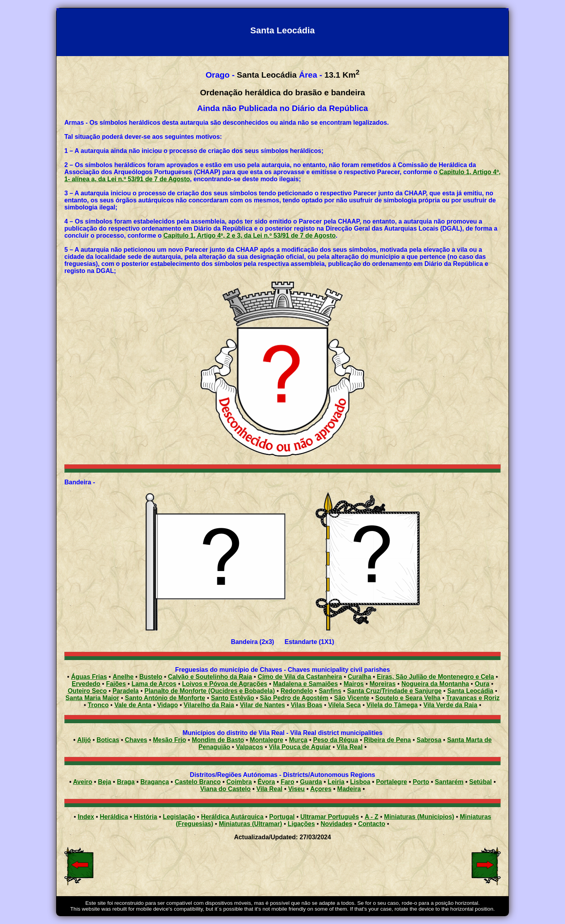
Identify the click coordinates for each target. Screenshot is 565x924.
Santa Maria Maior (92, 698)
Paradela (126, 691)
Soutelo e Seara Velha (408, 698)
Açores (321, 789)
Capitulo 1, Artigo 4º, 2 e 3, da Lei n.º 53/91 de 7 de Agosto (250, 236)
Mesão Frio (169, 740)
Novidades (336, 824)
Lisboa (360, 782)
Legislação (179, 817)
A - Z (371, 817)
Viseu (296, 789)
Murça (298, 740)
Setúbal (481, 782)
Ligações (301, 824)
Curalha (359, 677)
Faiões (116, 684)
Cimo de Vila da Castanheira (300, 677)
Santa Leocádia (470, 691)
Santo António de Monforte (165, 698)
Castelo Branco (198, 782)
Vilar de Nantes (262, 705)
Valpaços (249, 747)
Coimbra (239, 782)
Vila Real (350, 747)
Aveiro (83, 782)
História (146, 817)
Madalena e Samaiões (305, 684)
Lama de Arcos (154, 684)
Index (86, 817)
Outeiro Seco (87, 691)
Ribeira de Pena (387, 740)
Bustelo (151, 677)
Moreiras (383, 684)
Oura (482, 684)
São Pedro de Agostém (294, 698)
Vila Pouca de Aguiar (300, 747)
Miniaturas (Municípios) (419, 817)
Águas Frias (89, 677)
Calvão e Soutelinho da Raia (210, 677)
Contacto (371, 824)
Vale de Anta (133, 705)
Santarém (449, 782)
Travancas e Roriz (473, 698)
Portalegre (391, 782)
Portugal (282, 817)
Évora (266, 782)
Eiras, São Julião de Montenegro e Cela (435, 677)
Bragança (155, 782)
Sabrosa (429, 740)
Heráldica (114, 817)
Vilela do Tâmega (392, 705)
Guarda (311, 782)
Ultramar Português (330, 817)
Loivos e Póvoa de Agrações (225, 684)
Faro (287, 782)
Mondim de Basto (218, 740)
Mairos (354, 684)
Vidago (167, 705)
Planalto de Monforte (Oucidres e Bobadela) (210, 691)
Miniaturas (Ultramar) (251, 824)
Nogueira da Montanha (435, 684)
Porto (421, 782)
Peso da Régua (336, 740)
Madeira (349, 789)
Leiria (336, 782)
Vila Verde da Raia (450, 705)
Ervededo (86, 684)
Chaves (136, 740)
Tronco (98, 705)
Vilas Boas (307, 705)
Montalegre (267, 740)
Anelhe (123, 677)
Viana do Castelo (225, 789)
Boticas (108, 740)
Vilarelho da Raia (209, 705)
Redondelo (297, 691)
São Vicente (352, 698)
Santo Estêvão (233, 698)
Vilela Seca (344, 705)
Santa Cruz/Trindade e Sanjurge (394, 691)
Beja (105, 782)
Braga (126, 782)
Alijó (84, 740)
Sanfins (330, 691)
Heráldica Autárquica (232, 817)
